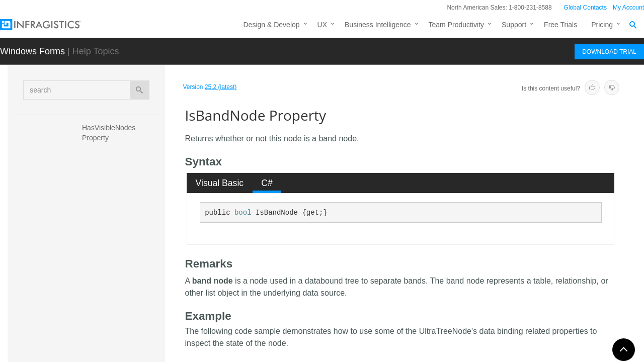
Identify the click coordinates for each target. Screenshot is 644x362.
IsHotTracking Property (118, 299)
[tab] (220, 183)
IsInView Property (109, 316)
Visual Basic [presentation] (220, 183)
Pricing (602, 25)
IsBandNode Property (118, 246)
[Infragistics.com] (50, 25)
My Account (628, 8)
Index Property (105, 211)
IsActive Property (109, 228)
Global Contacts (585, 8)
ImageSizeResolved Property (114, 188)
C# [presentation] (267, 183)
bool (243, 213)
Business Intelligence (378, 25)
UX (322, 25)
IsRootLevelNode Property (110, 339)
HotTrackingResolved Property (116, 160)
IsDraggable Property (115, 263)
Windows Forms (32, 51)
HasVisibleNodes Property (110, 133)
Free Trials (560, 25)
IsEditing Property (110, 281)
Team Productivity (456, 25)
